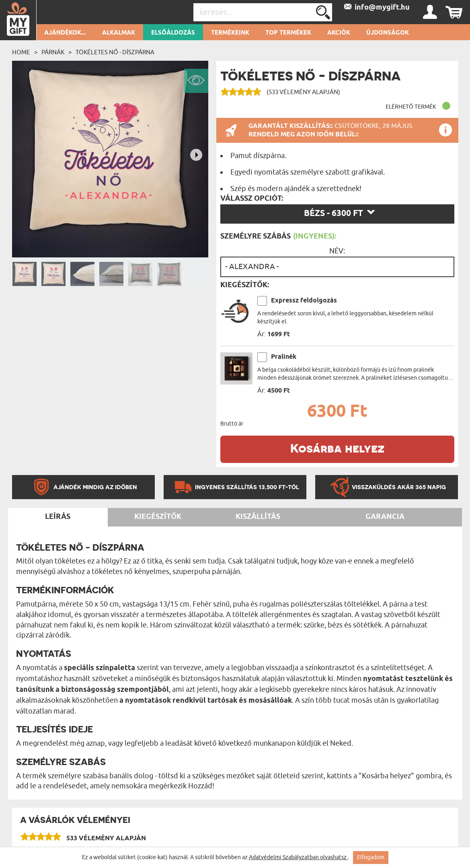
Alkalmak (119, 33)
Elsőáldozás (173, 33)
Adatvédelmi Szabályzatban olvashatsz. (298, 857)
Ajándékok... (65, 33)
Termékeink (230, 33)
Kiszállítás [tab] (258, 517)
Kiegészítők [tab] (158, 517)
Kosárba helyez (337, 448)
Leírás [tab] (58, 517)
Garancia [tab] (385, 517)
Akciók (339, 33)
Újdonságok (388, 33)
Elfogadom (371, 857)
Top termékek (288, 33)
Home (21, 52)
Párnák (53, 52)
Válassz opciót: (252, 199)
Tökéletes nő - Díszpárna (115, 52)
